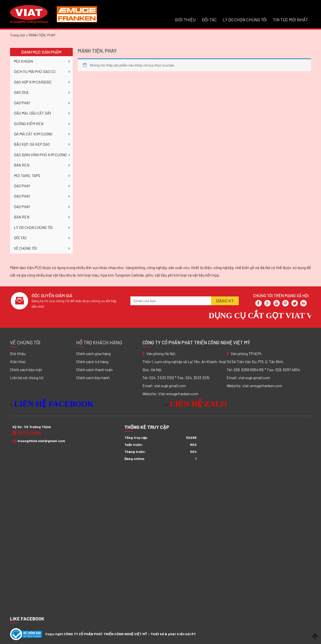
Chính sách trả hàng (92, 362)
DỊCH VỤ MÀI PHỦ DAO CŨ (35, 71)
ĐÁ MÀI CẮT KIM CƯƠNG (33, 134)
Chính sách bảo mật (26, 370)
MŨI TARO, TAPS (27, 176)
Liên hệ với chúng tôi (27, 378)
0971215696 (27, 433)
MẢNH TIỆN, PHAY (97, 51)
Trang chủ (18, 35)
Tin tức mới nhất (290, 20)
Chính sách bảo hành (93, 378)
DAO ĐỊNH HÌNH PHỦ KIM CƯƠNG (40, 155)
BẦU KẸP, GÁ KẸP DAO (32, 144)
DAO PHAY (22, 103)
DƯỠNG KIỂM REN (29, 124)
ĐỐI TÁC (209, 20)
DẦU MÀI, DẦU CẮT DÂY (33, 113)
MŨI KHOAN (23, 61)
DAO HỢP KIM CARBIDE (33, 82)
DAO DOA (21, 92)
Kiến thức (18, 362)
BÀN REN (22, 165)
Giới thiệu (18, 354)
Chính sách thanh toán (94, 370)
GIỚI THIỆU (185, 20)
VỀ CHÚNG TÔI (25, 248)
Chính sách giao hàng (93, 354)
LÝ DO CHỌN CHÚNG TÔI (245, 20)
